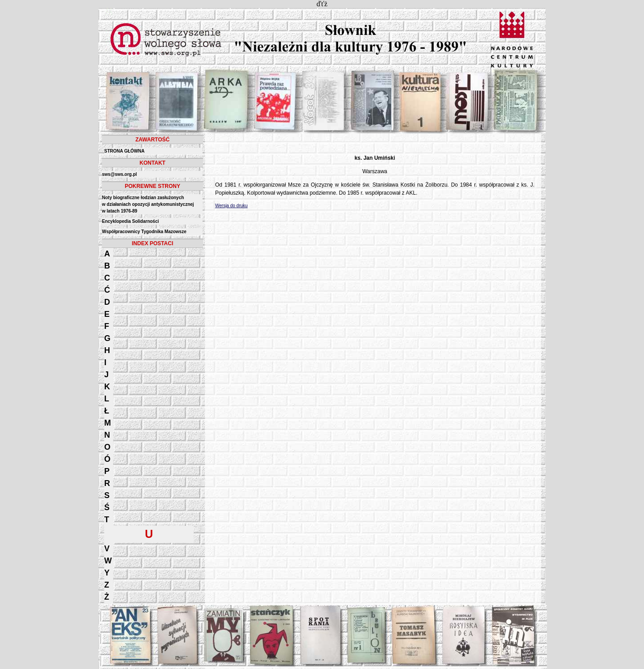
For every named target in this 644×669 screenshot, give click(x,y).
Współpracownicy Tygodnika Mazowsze (144, 232)
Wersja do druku (231, 206)
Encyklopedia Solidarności (130, 221)
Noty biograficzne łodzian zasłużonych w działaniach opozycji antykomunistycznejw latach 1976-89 (148, 204)
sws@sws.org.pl (119, 174)
